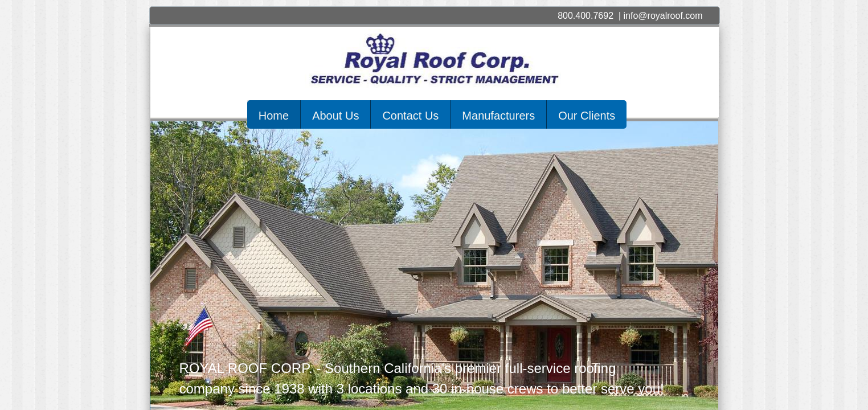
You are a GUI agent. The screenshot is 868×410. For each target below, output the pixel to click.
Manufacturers (498, 116)
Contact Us (410, 116)
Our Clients (587, 116)
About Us (335, 116)
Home (274, 116)
